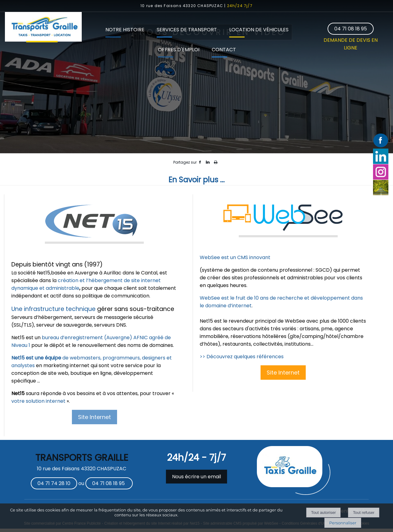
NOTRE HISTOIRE (125, 30)
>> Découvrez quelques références (242, 357)
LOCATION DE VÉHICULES (259, 30)
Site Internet (94, 417)
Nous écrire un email (196, 477)
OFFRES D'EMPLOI (179, 50)
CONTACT (224, 50)
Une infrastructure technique (53, 309)
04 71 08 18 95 (351, 29)
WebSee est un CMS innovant (235, 257)
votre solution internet (38, 401)
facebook (200, 162)
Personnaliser (343, 523)
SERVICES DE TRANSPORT (187, 30)
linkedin (208, 162)
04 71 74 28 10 (54, 483)
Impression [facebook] (216, 161)
